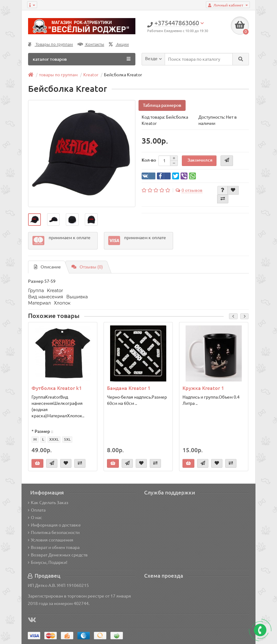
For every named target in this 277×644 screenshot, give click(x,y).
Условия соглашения (51, 540)
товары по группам (58, 75)
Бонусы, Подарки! (48, 562)
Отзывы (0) (87, 267)
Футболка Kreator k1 (57, 388)
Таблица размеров (162, 105)
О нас (35, 518)
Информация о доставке (54, 525)
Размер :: (44, 431)
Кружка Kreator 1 (203, 388)
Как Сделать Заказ (48, 503)
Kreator (91, 75)
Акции (119, 44)
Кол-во (149, 160)
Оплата (37, 510)
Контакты (91, 44)
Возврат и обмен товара (54, 547)
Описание (47, 267)
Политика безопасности (54, 533)
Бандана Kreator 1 (129, 388)
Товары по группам (51, 44)
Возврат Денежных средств (58, 555)
